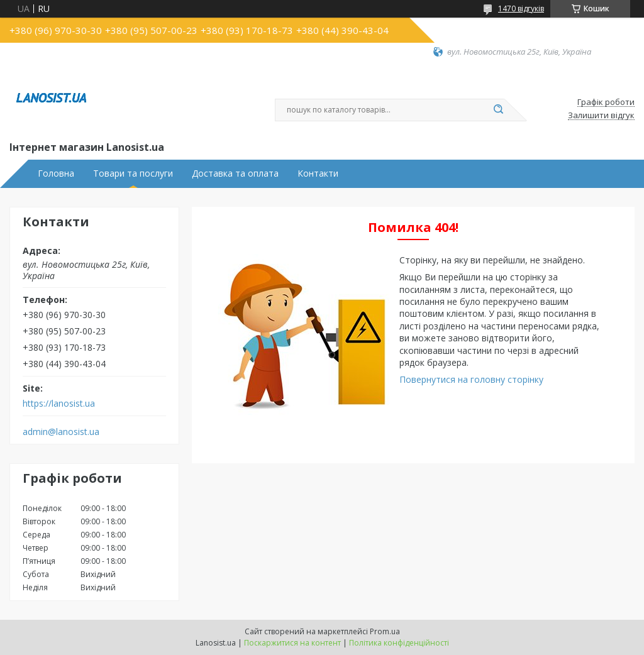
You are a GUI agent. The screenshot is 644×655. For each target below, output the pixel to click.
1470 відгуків (521, 8)
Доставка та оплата (235, 173)
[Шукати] (498, 110)
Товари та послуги (133, 173)
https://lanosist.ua (59, 404)
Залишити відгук (601, 116)
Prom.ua (385, 631)
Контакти (318, 173)
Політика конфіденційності (399, 643)
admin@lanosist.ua (61, 432)
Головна (56, 173)
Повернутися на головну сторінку (471, 379)
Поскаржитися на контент (292, 643)
